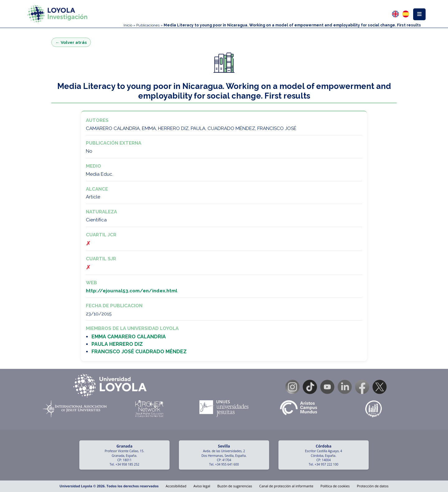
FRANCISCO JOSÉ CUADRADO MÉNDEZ (139, 352)
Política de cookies (335, 486)
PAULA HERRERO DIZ (117, 344)
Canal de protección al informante (286, 486)
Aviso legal (202, 486)
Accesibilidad (176, 486)
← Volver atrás (71, 42)
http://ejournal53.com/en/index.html (132, 291)
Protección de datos (373, 486)
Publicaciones (148, 25)
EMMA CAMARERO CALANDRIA (129, 337)
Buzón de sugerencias (235, 486)
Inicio (128, 25)
